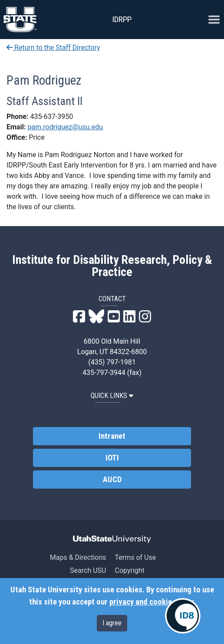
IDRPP (122, 19)
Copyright (129, 570)
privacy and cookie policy (151, 602)
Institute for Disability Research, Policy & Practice (112, 266)
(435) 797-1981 (112, 362)
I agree (112, 623)
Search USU (88, 570)
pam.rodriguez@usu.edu (65, 127)
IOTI (112, 458)
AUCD (112, 480)
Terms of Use (135, 557)
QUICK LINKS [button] (112, 396)
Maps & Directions (78, 557)
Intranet (112, 436)
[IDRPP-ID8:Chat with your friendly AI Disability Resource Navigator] (183, 616)
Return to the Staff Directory (53, 48)
